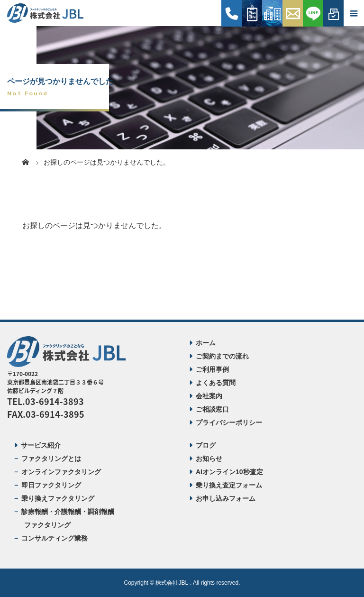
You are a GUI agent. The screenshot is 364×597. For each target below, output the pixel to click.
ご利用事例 (212, 369)
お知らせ (209, 459)
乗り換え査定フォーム (229, 485)
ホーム (206, 343)
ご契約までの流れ (222, 356)
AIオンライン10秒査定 (229, 472)
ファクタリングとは (51, 459)
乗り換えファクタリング (58, 498)
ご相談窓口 (212, 409)
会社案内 (209, 396)
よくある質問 (216, 383)
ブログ (206, 445)
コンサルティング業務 (55, 538)
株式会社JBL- (173, 583)
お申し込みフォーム (226, 498)
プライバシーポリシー (229, 422)
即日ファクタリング (51, 485)
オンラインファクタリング (61, 472)
